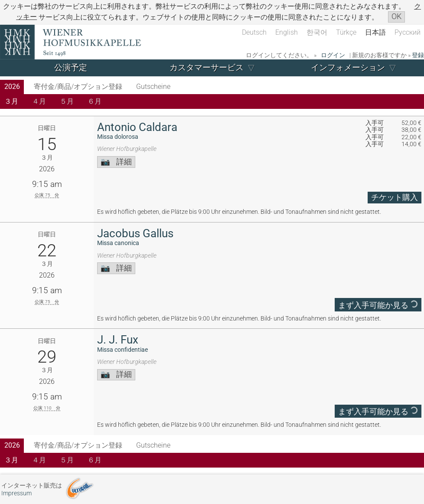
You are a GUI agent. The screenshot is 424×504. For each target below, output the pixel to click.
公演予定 (71, 67)
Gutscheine (153, 87)
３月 (11, 101)
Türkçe (346, 32)
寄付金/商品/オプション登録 (78, 87)
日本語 (375, 32)
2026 (12, 87)
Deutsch (254, 32)
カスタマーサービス (207, 67)
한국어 (317, 32)
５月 (67, 101)
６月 (95, 101)
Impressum (16, 493)
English (287, 32)
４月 (39, 101)
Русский (408, 32)
